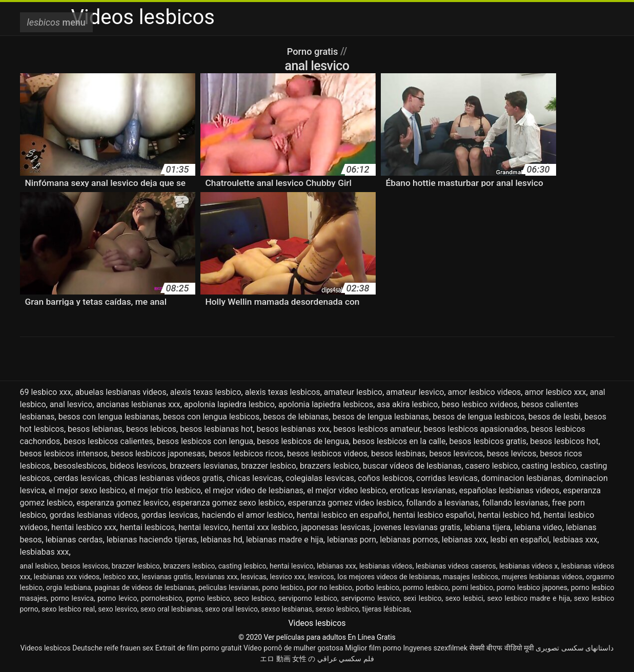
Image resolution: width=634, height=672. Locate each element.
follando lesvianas (515, 503)
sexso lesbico (337, 609)
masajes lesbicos (471, 577)
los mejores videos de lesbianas (388, 577)
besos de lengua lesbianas (381, 417)
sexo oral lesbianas (171, 609)
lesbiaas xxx (575, 540)
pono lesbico (282, 587)
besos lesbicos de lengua (303, 441)
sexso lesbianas (287, 609)
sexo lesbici (464, 598)
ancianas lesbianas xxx (138, 404)
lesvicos (321, 577)
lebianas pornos (409, 540)
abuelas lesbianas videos (120, 392)
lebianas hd (221, 540)
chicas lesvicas (254, 478)
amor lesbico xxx (555, 392)
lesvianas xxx (216, 577)
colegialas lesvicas (320, 478)
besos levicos (512, 454)
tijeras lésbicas (386, 609)
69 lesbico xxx (46, 392)
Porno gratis (314, 51)
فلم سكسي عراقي (346, 659)
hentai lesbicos (147, 527)
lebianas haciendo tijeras (152, 540)
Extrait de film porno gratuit (199, 648)
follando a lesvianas (442, 503)
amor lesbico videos (485, 392)
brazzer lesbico (268, 466)
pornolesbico (162, 598)
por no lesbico (329, 587)
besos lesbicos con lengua (205, 441)
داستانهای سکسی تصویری (575, 648)
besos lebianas (95, 429)
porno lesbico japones (532, 587)
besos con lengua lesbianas (109, 417)
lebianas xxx (464, 540)
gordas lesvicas (170, 515)
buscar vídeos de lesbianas (412, 466)
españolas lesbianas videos (509, 490)
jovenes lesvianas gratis (417, 527)
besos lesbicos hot (564, 441)
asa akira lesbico (407, 404)
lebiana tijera (487, 527)
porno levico (117, 598)
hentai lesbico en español (343, 515)
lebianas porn (352, 540)
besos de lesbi (555, 417)
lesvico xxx (287, 577)
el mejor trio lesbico (165, 490)
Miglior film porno (373, 648)
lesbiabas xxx (45, 552)
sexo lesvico (117, 609)
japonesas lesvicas (335, 527)
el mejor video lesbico (346, 490)
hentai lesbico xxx (84, 527)
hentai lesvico (203, 527)
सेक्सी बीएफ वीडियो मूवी (502, 648)
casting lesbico (549, 466)
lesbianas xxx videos (67, 577)
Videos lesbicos (46, 648)
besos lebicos (151, 429)
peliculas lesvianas (229, 587)
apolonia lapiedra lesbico (229, 404)
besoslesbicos (80, 466)
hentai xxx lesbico (265, 527)
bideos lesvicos (138, 466)
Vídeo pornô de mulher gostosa (293, 648)
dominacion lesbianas (521, 478)
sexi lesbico (422, 598)
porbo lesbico (377, 587)
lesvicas (254, 577)
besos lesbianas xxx (293, 429)
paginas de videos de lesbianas (145, 587)
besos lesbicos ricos (246, 454)
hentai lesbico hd (509, 515)
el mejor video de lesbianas (254, 490)
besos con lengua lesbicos (211, 417)
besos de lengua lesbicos (479, 417)
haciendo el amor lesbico (248, 515)
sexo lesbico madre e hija (528, 598)
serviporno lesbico (308, 598)
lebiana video (538, 527)
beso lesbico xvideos (480, 404)
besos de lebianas (296, 417)
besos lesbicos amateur (377, 429)
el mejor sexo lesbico (87, 490)
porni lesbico (473, 587)
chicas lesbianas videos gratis (168, 478)
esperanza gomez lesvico (122, 503)
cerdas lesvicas (82, 478)
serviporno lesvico (370, 598)
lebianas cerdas (74, 540)
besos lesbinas (398, 454)
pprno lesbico (208, 598)
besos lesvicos (456, 454)
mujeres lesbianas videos (542, 577)
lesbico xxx (121, 577)
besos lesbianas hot (216, 429)
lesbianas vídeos (386, 566)
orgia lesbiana (69, 587)
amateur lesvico (415, 392)
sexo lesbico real (68, 609)
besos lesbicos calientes (108, 441)
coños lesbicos (385, 478)
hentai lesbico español (433, 515)
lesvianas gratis (166, 577)
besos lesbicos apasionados (475, 429)
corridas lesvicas (447, 478)
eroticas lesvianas (423, 490)
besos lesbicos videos (327, 454)
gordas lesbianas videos (94, 515)
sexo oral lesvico (231, 609)
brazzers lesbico (330, 466)
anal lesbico (39, 566)
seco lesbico (254, 598)
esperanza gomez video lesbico (345, 503)
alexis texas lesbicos (283, 392)
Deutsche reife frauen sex (113, 648)
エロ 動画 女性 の (288, 659)
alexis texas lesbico (206, 392)
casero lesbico (492, 466)
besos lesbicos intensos (64, 454)
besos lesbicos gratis (488, 441)
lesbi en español (519, 540)
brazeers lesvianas (203, 466)
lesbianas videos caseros (456, 566)
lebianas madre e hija (285, 540)
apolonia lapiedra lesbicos (326, 404)
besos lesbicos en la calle (399, 441)
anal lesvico (71, 404)
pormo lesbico (426, 587)
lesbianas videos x (528, 566)
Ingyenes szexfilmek (435, 648)
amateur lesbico (353, 392)
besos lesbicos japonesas (158, 454)
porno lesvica (72, 598)
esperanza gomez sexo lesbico (228, 503)
